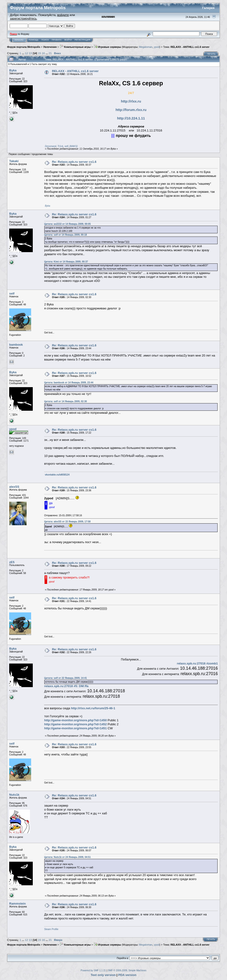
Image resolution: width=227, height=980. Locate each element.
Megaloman (146, 47)
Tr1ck (60, 146)
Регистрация (82, 40)
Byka (13, 70)
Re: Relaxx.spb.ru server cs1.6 (74, 162)
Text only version (103, 975)
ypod (157, 47)
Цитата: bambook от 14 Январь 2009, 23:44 (69, 383)
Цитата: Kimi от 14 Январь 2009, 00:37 (66, 262)
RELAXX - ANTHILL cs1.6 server (190, 47)
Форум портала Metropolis (24, 47)
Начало (19, 40)
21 (50, 53)
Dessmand (50, 146)
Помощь (33, 40)
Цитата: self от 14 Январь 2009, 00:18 (65, 235)
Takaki (14, 161)
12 (27, 53)
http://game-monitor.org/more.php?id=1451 (75, 728)
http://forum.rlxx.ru (131, 110)
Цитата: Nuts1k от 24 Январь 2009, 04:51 (67, 857)
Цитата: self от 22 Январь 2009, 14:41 (65, 678)
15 (39, 53)
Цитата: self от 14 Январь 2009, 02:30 (65, 401)
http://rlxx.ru (131, 101)
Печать (211, 54)
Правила (57, 40)
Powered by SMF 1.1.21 (93, 970)
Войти (68, 40)
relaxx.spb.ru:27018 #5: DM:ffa (66, 686)
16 (43, 53)
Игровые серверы (107, 47)
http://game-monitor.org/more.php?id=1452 (75, 724)
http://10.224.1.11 (131, 118)
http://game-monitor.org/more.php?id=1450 (75, 720)
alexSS (14, 487)
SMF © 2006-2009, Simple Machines (127, 970)
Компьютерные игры (75, 47)
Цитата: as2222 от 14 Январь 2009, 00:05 (67, 224)
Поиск (45, 40)
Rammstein (17, 904)
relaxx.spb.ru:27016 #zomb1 (197, 663)
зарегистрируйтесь (23, 18)
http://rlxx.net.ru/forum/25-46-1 (93, 708)
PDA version (127, 975)
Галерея (208, 8)
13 (30, 53)
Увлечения (50, 47)
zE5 (12, 562)
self (66, 146)
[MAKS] (74, 146)
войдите (63, 15)
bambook (16, 345)
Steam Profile (51, 929)
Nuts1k (14, 795)
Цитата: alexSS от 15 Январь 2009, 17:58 (67, 522)
